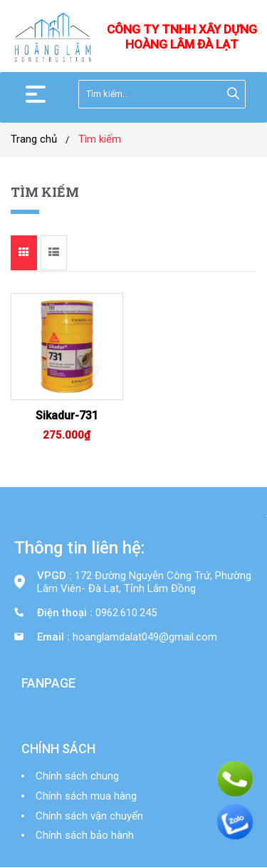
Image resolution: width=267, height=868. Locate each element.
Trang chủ (34, 139)
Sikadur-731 (67, 415)
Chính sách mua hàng (86, 796)
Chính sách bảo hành (85, 835)
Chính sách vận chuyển (89, 816)
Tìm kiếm (100, 139)
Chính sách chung (77, 776)
